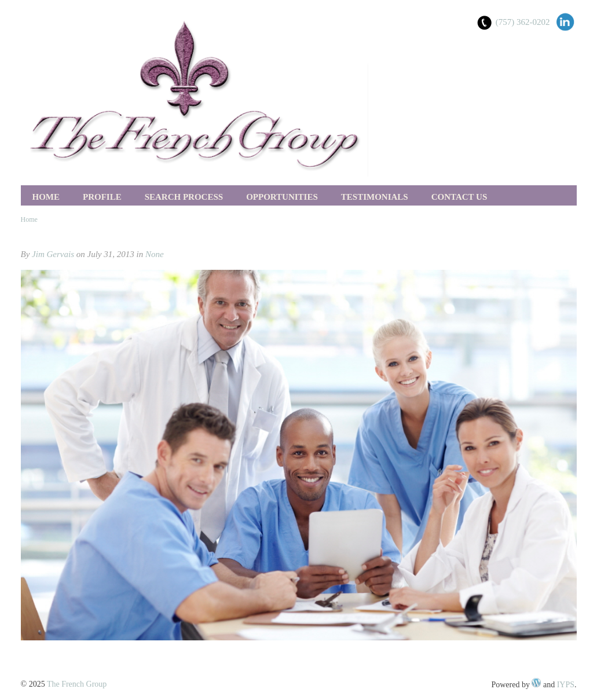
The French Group (77, 684)
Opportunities (282, 197)
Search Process (184, 197)
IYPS (566, 685)
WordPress (536, 683)
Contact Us (459, 197)
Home (46, 197)
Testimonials (375, 197)
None (155, 254)
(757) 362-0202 (523, 22)
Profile (102, 197)
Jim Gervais (53, 254)
